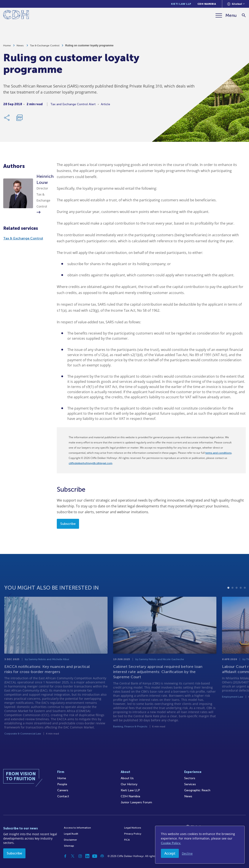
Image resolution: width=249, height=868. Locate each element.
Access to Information (77, 828)
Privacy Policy (133, 834)
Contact (63, 796)
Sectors (190, 778)
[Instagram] (80, 856)
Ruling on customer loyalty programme (89, 48)
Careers (63, 790)
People (62, 784)
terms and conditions (218, 453)
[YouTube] (95, 856)
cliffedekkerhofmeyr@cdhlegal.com (90, 463)
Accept (170, 853)
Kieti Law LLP (181, 4)
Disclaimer (70, 840)
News (20, 48)
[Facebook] (65, 856)
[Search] (244, 15)
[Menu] (226, 15)
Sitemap (69, 846)
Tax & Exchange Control (45, 48)
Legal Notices (133, 828)
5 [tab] (245, 602)
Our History (129, 784)
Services (190, 784)
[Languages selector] (236, 4)
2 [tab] (232, 602)
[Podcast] (102, 856)
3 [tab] (237, 602)
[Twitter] (73, 856)
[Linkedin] (87, 856)
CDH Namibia (207, 4)
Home (7, 48)
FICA (127, 840)
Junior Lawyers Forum (136, 802)
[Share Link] (7, 120)
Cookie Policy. (171, 843)
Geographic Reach (197, 790)
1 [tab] (228, 602)
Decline (187, 853)
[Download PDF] (19, 120)
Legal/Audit (71, 834)
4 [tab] (241, 602)
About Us (127, 778)
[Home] (16, 15)
